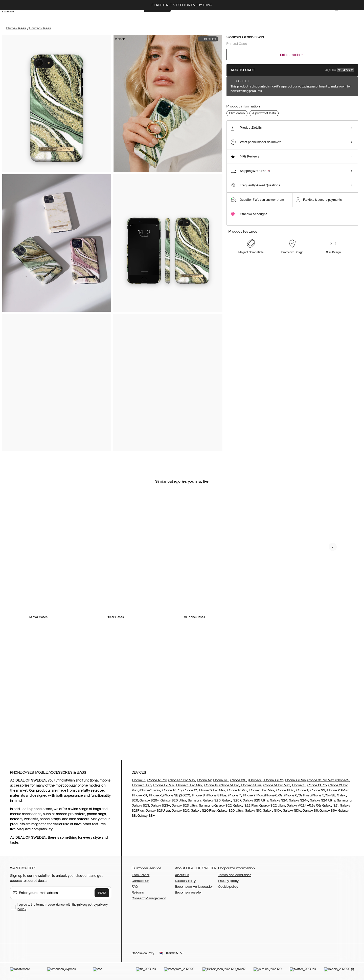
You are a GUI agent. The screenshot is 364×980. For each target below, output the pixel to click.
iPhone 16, (256, 780)
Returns (138, 893)
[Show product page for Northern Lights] (329, 106)
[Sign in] (322, 17)
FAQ (135, 887)
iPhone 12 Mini (237, 790)
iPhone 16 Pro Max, (321, 780)
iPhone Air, (204, 780)
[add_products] (97, 575)
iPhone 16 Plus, (296, 780)
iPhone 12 (190, 790)
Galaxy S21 (330, 806)
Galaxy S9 (310, 811)
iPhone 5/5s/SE (323, 795)
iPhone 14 (211, 785)
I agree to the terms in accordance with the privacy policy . (63, 907)
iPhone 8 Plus (217, 795)
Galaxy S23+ (160, 806)
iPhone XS (318, 790)
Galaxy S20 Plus (203, 811)
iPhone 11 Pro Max (261, 790)
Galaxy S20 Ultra (230, 811)
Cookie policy (228, 887)
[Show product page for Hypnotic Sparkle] (310, 106)
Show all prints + (346, 87)
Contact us (140, 881)
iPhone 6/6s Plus (297, 795)
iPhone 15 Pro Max (189, 785)
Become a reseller (188, 893)
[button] (321, 954)
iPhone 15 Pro (142, 785)
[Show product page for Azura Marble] (272, 106)
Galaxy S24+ (299, 800)
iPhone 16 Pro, (274, 780)
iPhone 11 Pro (285, 790)
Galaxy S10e (292, 811)
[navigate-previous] (337, 527)
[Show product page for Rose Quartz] (347, 106)
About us (182, 875)
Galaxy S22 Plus (246, 806)
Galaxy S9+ (328, 811)
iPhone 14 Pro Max (277, 785)
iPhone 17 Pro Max (182, 780)
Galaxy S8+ (146, 816)
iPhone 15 (342, 780)
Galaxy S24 (279, 800)
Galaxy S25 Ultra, (256, 800)
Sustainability (185, 881)
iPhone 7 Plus (253, 795)
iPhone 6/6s (274, 795)
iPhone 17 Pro (157, 780)
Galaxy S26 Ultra (173, 800)
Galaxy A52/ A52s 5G (303, 806)
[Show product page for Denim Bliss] (291, 106)
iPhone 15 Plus (163, 785)
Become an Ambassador (194, 887)
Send (102, 893)
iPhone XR (139, 795)
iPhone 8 (198, 795)
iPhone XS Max (338, 790)
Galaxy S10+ (272, 811)
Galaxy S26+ (149, 800)
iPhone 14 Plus (251, 785)
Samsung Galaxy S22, (216, 806)
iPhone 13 (299, 785)
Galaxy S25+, (232, 800)
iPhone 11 (302, 790)
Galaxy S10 (253, 811)
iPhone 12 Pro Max (212, 790)
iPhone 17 (139, 780)
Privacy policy (228, 881)
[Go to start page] (12, 17)
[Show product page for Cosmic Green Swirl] (235, 105)
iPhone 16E (238, 780)
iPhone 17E (221, 780)
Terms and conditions (235, 875)
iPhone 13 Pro (317, 785)
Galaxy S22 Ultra (272, 806)
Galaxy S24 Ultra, (322, 800)
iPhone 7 (235, 795)
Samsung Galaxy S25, (205, 800)
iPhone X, (155, 795)
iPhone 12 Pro (172, 790)
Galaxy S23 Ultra (185, 806)
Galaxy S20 (180, 811)
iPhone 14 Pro (229, 785)
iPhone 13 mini (150, 790)
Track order (141, 875)
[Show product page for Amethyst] (254, 106)
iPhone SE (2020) (177, 795)
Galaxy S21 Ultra (157, 811)
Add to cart (292, 70)
